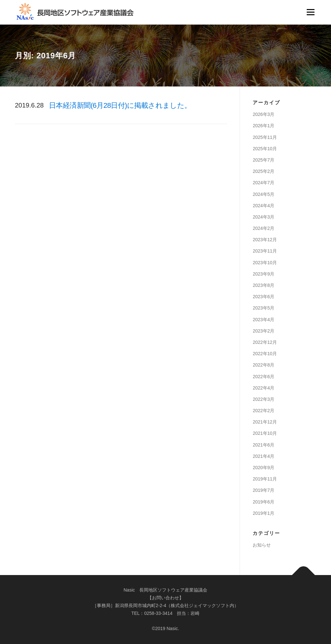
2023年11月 (265, 251)
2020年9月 (263, 468)
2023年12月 (265, 240)
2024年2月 (263, 228)
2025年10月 (265, 149)
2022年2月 (263, 411)
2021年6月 (263, 445)
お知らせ (262, 545)
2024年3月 (263, 217)
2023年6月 (263, 297)
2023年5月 (263, 308)
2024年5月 (263, 194)
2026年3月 (263, 114)
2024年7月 (263, 183)
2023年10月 (265, 263)
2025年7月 (263, 160)
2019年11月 (265, 479)
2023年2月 (263, 331)
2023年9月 (263, 274)
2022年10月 (265, 354)
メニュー (310, 12)
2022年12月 (265, 342)
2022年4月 (263, 388)
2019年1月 (263, 513)
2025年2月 (263, 171)
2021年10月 (265, 433)
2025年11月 (265, 137)
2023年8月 (263, 285)
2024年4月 (263, 206)
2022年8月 (263, 365)
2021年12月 (265, 422)
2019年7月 (263, 490)
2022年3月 (263, 399)
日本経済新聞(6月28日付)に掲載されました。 (120, 105)
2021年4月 (263, 456)
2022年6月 (263, 377)
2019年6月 (263, 502)
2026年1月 (263, 126)
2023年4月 (263, 320)
